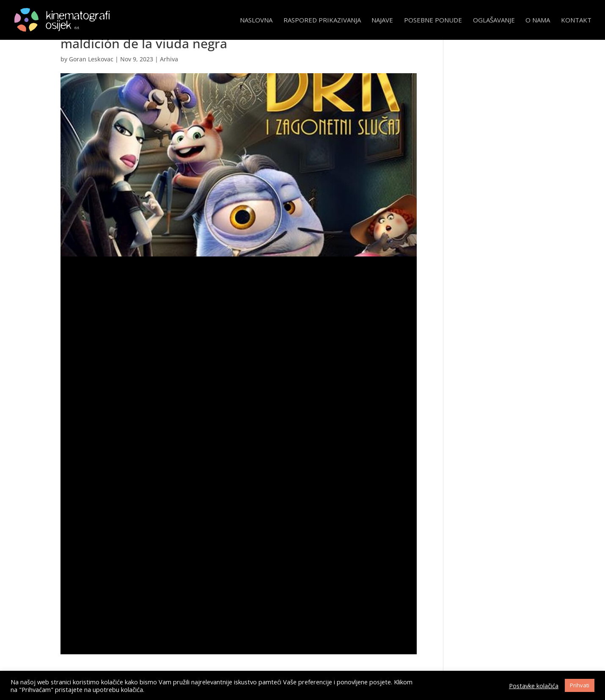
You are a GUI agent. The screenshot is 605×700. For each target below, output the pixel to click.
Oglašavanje (494, 21)
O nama (538, 21)
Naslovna (256, 21)
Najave (382, 21)
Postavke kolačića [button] (534, 686)
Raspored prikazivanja (322, 21)
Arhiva (169, 59)
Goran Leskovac (91, 59)
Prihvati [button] (580, 685)
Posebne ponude (433, 21)
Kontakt (576, 21)
